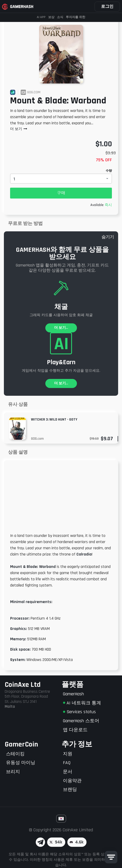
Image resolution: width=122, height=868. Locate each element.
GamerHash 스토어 (81, 721)
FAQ (67, 763)
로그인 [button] (107, 7)
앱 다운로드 (75, 730)
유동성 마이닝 (21, 763)
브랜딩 (70, 790)
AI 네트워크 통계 (82, 703)
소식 (60, 17)
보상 (51, 17)
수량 (109, 171)
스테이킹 (15, 754)
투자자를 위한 (76, 17)
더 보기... (61, 328)
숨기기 (108, 237)
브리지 (13, 772)
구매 (61, 193)
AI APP (41, 17)
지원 (68, 754)
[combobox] (61, 179)
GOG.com (37, 439)
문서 (68, 772)
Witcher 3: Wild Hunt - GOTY (54, 420)
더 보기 (19, 129)
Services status (79, 712)
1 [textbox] (14, 179)
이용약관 (72, 781)
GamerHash (73, 694)
